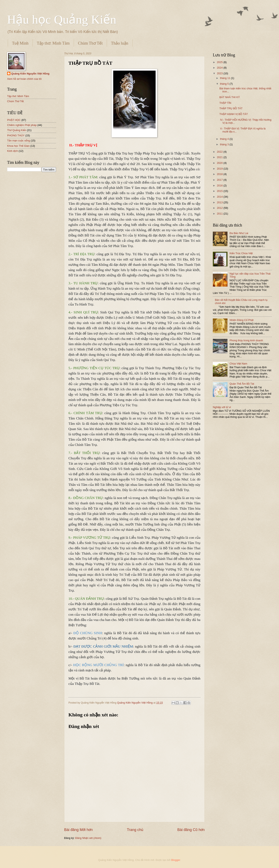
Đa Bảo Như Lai (239, 233)
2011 (220, 214)
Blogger (176, 860)
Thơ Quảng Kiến (17, 130)
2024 (220, 68)
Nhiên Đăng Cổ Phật (242, 320)
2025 (220, 62)
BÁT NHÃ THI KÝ (230, 97)
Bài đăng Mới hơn (78, 830)
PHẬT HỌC (14, 120)
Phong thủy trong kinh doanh (246, 340)
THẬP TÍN (225, 103)
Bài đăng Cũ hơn (191, 830)
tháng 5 (225, 84)
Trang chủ (135, 830)
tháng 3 (225, 144)
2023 (220, 73)
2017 (220, 180)
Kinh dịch (13, 151)
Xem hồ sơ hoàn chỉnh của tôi (24, 79)
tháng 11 (225, 78)
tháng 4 (225, 139)
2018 (220, 174)
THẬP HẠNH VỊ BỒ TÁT (234, 114)
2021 (220, 157)
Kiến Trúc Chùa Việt (241, 253)
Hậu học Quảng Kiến (62, 20)
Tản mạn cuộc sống (19, 141)
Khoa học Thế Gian (18, 146)
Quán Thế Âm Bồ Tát (242, 384)
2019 (220, 169)
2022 (220, 152)
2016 (220, 186)
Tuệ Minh (20, 43)
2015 (220, 191)
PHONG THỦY (16, 135)
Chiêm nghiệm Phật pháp (22, 125)
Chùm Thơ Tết (90, 43)
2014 (220, 197)
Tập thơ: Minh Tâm (53, 43)
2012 (220, 208)
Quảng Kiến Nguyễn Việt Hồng (30, 74)
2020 (220, 163)
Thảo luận (120, 43)
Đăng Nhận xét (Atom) (88, 838)
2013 (220, 202)
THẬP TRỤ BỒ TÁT (231, 108)
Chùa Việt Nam (238, 364)
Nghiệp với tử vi (222, 407)
